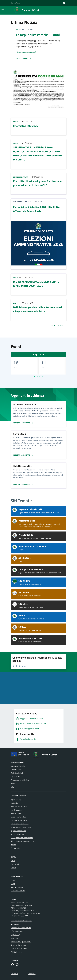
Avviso (16, 303)
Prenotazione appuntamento (21, 942)
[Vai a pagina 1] (35, 377)
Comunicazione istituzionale (26, 52)
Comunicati (15, 864)
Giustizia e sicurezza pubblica (21, 827)
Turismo (13, 845)
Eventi (13, 880)
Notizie (16, 122)
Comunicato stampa (21, 177)
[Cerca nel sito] (64, 10)
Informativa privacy (18, 931)
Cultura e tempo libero (19, 820)
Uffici (12, 787)
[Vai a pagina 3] (40, 377)
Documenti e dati (17, 770)
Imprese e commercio (18, 831)
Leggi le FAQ (15, 935)
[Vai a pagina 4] (42, 377)
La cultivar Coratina (18, 891)
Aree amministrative (18, 766)
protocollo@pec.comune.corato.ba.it (27, 913)
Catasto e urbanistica (18, 817)
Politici (13, 783)
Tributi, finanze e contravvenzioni (22, 841)
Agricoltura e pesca (17, 799)
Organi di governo (17, 776)
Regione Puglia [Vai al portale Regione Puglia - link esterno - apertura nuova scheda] (15, 3)
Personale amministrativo (20, 780)
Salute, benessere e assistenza (22, 838)
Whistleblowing (16, 952)
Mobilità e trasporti (17, 834)
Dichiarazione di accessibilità (21, 928)
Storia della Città (17, 887)
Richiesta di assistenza (19, 945)
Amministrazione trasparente (21, 921)
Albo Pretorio (15, 924)
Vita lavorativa (16, 848)
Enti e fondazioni (17, 773)
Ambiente (14, 803)
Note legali (15, 938)
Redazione (32, 974)
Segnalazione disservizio (19, 949)
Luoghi (13, 884)
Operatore (14, 974)
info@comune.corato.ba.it (25, 911)
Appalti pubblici (16, 810)
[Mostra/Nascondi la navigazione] (3, 10)
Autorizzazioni (16, 813)
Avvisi (13, 861)
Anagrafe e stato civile (19, 806)
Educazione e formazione (20, 824)
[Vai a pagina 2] (37, 377)
